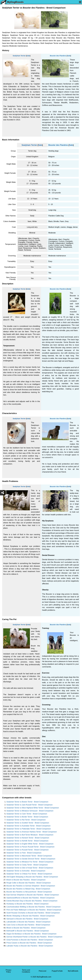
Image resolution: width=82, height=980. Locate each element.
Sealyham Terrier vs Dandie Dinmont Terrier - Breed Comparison (31, 859)
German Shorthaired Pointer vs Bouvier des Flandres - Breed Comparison (34, 937)
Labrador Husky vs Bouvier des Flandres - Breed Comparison (30, 946)
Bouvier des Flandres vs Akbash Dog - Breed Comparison (28, 889)
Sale (28, 56)
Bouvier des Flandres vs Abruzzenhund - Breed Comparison (29, 892)
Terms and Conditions (26, 971)
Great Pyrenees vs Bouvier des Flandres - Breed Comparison (30, 940)
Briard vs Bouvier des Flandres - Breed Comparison (26, 880)
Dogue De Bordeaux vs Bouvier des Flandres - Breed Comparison (31, 934)
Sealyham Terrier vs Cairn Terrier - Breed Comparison (27, 814)
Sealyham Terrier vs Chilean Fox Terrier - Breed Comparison (29, 874)
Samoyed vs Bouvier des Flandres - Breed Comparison (27, 919)
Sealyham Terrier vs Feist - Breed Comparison (24, 853)
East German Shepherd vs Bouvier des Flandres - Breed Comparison (33, 895)
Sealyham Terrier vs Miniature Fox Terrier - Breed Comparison (30, 862)
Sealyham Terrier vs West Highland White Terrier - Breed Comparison (33, 808)
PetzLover (43, 971)
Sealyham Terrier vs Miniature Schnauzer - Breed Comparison (30, 811)
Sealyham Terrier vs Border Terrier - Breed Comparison (27, 817)
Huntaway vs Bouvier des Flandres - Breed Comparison (27, 904)
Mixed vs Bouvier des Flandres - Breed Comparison (26, 928)
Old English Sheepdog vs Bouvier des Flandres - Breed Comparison (32, 877)
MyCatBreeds (73, 971)
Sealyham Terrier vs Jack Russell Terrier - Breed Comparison (29, 805)
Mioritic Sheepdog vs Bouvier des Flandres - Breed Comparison (31, 916)
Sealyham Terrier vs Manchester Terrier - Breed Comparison (29, 856)
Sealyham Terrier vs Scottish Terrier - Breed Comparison (28, 823)
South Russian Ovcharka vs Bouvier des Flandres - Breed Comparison (33, 913)
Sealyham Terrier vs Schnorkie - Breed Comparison (26, 871)
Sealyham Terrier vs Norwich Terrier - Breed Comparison (28, 838)
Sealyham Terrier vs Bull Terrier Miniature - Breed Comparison (30, 835)
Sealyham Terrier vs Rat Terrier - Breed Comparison (26, 820)
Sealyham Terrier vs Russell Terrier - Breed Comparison (27, 850)
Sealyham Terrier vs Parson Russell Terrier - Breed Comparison (30, 847)
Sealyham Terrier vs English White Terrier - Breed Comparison (30, 844)
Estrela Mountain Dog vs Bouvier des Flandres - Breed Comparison (32, 901)
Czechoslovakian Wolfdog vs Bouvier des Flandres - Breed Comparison (34, 907)
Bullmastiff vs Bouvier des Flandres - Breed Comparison (28, 931)
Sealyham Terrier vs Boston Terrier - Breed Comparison (27, 802)
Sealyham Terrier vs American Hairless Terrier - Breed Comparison (32, 832)
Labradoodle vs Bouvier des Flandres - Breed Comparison (28, 922)
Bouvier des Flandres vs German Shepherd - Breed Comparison (31, 886)
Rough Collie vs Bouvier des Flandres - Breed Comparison (29, 883)
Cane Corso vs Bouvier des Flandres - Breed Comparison (28, 925)
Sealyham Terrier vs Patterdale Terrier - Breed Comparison (29, 829)
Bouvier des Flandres (58, 56)
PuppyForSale (57, 971)
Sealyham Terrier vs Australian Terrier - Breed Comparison (28, 826)
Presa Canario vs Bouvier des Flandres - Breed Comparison (29, 943)
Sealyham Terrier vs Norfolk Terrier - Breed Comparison (27, 841)
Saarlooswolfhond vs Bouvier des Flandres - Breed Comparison (30, 898)
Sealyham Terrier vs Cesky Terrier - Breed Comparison (27, 865)
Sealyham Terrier (19, 56)
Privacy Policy (8, 971)
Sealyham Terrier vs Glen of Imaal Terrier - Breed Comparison (30, 868)
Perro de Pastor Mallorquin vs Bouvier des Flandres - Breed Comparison (34, 910)
